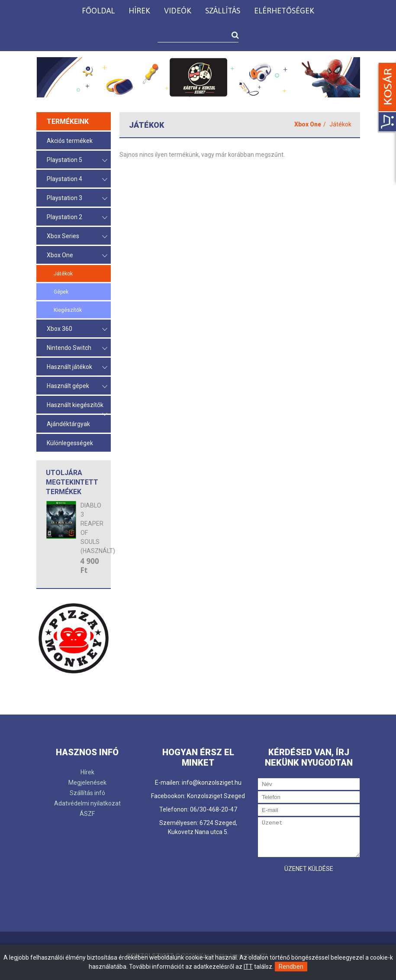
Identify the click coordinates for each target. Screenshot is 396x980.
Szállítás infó (87, 793)
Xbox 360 (77, 329)
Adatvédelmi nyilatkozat (87, 803)
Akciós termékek (70, 141)
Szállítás (223, 11)
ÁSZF (87, 814)
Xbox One (77, 256)
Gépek (61, 292)
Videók (178, 11)
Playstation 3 (77, 199)
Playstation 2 (77, 218)
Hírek (139, 11)
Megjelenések (87, 783)
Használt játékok (77, 367)
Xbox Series (77, 237)
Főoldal (98, 11)
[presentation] (324, 894)
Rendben (291, 967)
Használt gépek (77, 387)
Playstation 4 (77, 180)
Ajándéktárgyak (68, 424)
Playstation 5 (77, 160)
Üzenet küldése (309, 869)
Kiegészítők (68, 310)
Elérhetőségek (284, 11)
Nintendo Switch (77, 348)
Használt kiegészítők (77, 408)
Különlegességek (70, 443)
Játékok (63, 274)
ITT (248, 967)
